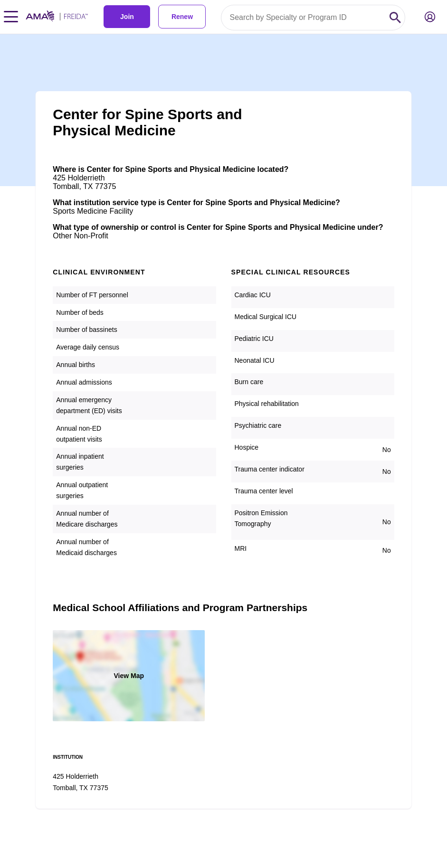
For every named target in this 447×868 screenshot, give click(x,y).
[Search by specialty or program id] (304, 18)
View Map (129, 676)
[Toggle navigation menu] (11, 17)
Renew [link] (182, 17)
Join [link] (127, 17)
